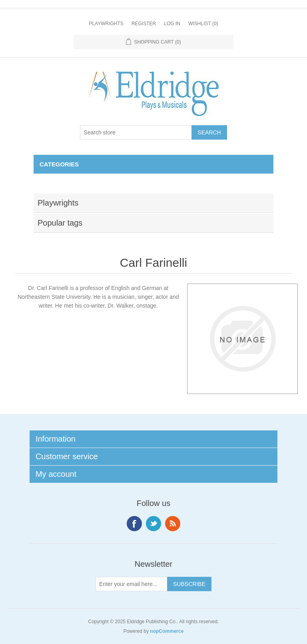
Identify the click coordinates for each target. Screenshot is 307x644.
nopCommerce (167, 631)
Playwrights (106, 24)
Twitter (153, 524)
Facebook (134, 524)
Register (144, 24)
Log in (172, 24)
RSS (173, 524)
